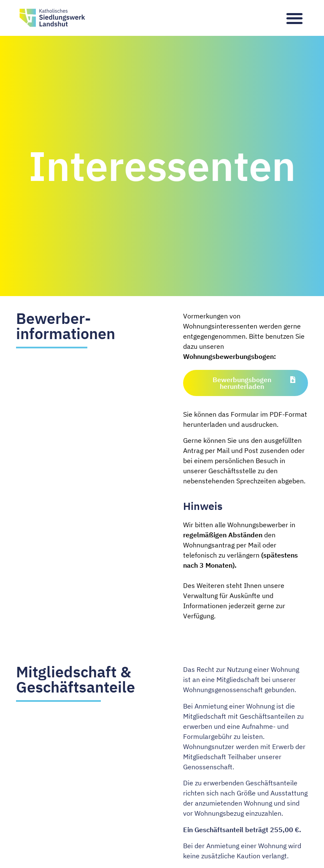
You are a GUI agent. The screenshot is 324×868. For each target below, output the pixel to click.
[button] (295, 18)
